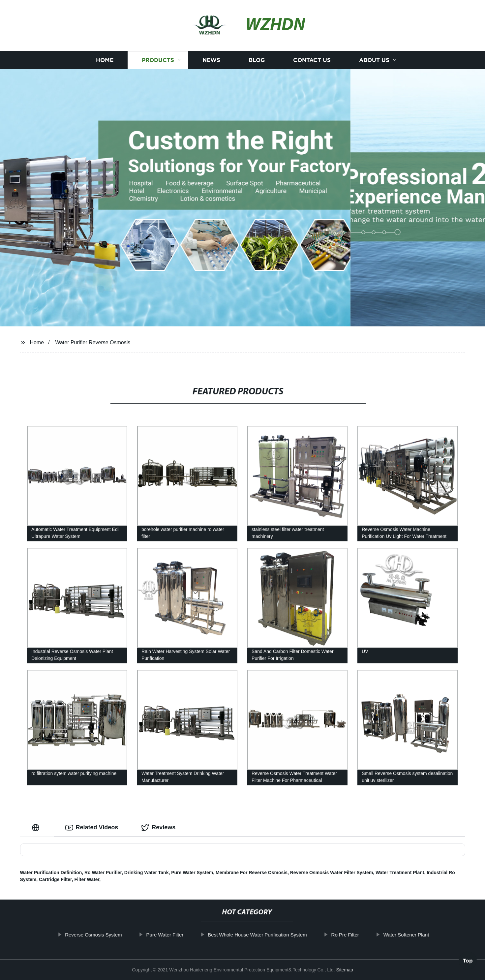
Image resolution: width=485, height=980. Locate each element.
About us (374, 60)
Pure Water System (192, 873)
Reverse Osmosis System (113, 935)
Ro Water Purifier (103, 873)
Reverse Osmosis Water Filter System (332, 873)
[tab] (37, 827)
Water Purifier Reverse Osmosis (93, 342)
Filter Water (87, 879)
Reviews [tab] (158, 828)
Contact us (312, 60)
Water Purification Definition (51, 873)
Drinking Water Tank (147, 873)
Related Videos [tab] (92, 828)
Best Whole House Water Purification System (277, 935)
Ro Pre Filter (365, 935)
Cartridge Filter (55, 879)
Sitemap (344, 970)
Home (105, 60)
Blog (257, 60)
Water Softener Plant (426, 935)
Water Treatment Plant (400, 873)
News (211, 60)
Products (158, 60)
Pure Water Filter (184, 935)
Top (468, 962)
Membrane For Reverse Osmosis (252, 873)
